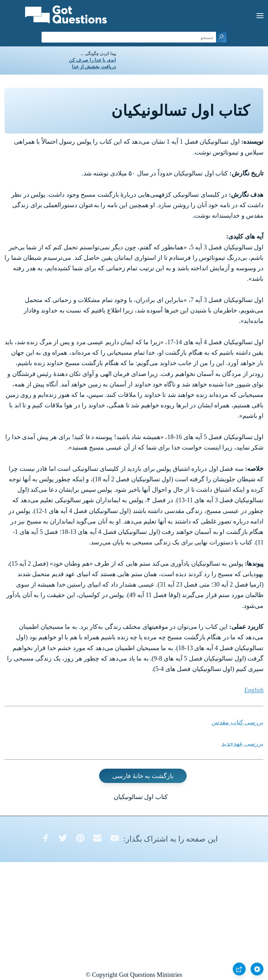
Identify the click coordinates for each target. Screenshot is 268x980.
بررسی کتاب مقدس (237, 722)
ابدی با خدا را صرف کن (92, 60)
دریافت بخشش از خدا (94, 67)
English (254, 690)
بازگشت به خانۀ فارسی (143, 776)
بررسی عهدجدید (243, 744)
